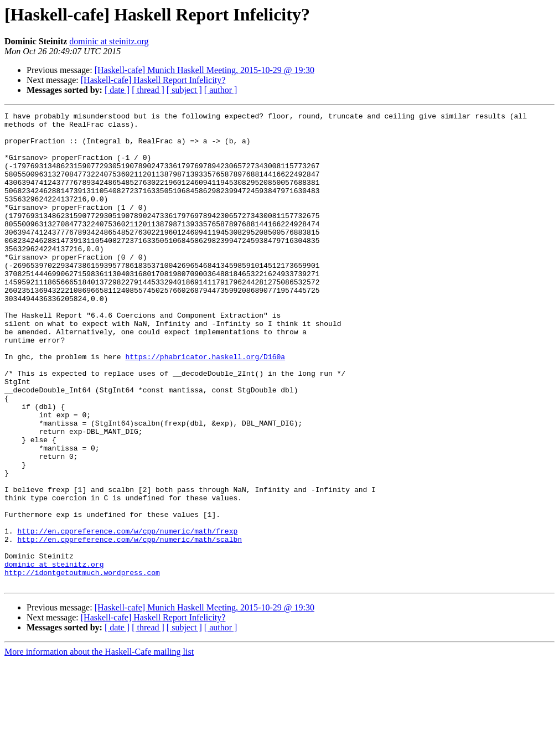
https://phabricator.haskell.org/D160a (205, 406)
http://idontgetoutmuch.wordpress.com (82, 665)
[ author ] (221, 90)
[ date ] (117, 90)
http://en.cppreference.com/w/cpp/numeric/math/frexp (127, 615)
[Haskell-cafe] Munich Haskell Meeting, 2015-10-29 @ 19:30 (205, 70)
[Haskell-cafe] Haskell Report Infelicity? (153, 80)
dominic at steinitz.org (109, 41)
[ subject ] (184, 90)
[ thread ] (148, 90)
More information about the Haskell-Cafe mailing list (99, 746)
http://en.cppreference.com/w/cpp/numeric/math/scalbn (130, 625)
